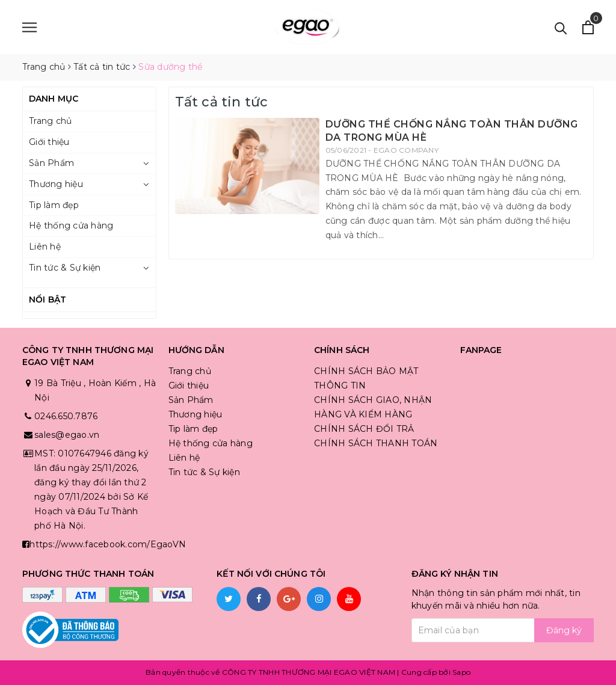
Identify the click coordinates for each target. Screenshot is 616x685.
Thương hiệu (56, 184)
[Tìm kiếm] (561, 27)
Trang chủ (50, 121)
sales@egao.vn (67, 435)
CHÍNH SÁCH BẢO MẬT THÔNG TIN (366, 378)
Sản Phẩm (51, 163)
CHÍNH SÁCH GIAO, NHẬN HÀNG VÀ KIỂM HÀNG (373, 407)
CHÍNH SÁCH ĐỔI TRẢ (364, 429)
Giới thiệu (49, 142)
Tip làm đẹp (54, 205)
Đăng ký (564, 630)
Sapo (461, 672)
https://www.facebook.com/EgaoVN (108, 544)
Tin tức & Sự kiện (65, 268)
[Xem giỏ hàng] (588, 27)
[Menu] (29, 27)
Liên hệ (45, 247)
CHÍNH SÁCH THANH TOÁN (376, 443)
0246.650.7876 (66, 416)
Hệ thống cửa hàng (71, 226)
